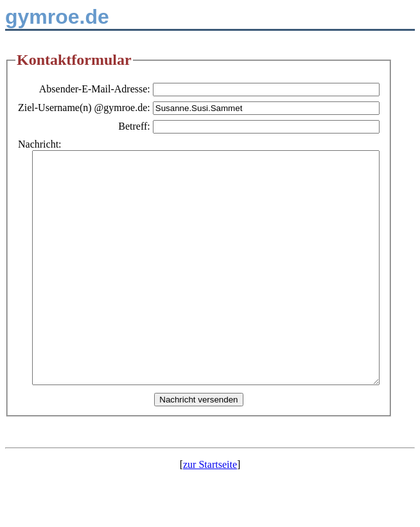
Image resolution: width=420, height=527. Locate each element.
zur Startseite (210, 511)
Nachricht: (40, 144)
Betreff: (162, 126)
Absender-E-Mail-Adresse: (122, 89)
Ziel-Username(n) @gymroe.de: (112, 108)
